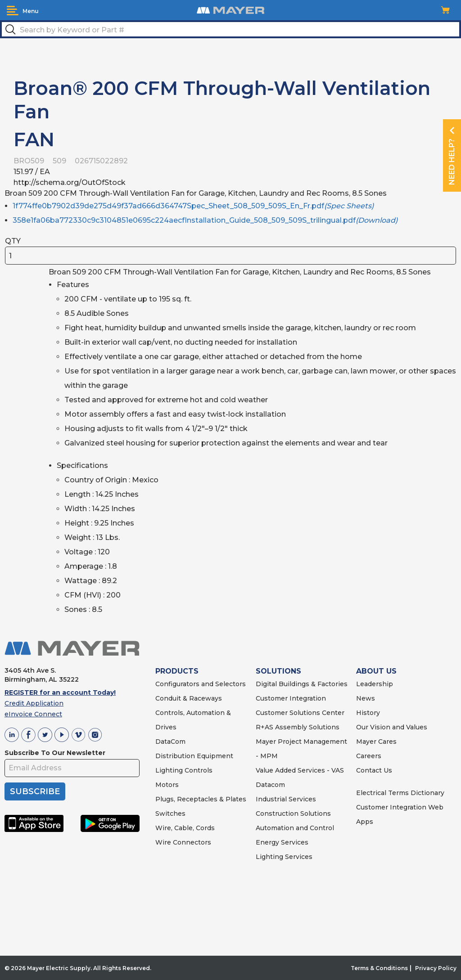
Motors (167, 785)
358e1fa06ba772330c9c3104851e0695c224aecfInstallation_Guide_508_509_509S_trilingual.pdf (205, 220)
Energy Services (282, 842)
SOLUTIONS (278, 671)
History (368, 713)
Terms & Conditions (379, 968)
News (366, 698)
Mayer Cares (376, 742)
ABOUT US (376, 671)
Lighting (169, 770)
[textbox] (230, 29)
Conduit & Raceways (189, 698)
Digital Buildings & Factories (302, 684)
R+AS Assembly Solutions (298, 727)
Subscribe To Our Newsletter (55, 753)
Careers (369, 756)
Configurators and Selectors (201, 684)
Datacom (270, 785)
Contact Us (374, 770)
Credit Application (34, 703)
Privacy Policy (436, 968)
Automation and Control (295, 828)
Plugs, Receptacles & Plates (201, 799)
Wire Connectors (183, 842)
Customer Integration (291, 698)
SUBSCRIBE (35, 791)
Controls (198, 770)
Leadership (375, 684)
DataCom (170, 742)
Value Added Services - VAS (300, 770)
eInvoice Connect (33, 714)
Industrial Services (286, 799)
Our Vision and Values (392, 727)
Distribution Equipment (194, 756)
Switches (170, 814)
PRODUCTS (177, 671)
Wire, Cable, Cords (185, 828)
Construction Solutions (293, 814)
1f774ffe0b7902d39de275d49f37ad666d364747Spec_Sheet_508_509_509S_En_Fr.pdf (193, 206)
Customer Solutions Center (300, 713)
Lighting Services (284, 857)
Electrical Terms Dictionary (400, 793)
